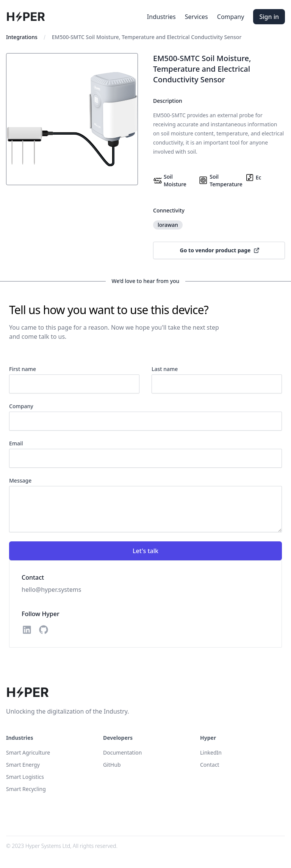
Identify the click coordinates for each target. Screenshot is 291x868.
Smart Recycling (26, 789)
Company (231, 17)
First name (23, 369)
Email (16, 443)
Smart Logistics (25, 777)
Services (196, 17)
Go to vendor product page (220, 250)
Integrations (22, 37)
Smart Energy (23, 765)
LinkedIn (211, 752)
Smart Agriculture (28, 752)
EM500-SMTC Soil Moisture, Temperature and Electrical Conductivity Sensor (147, 37)
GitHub (112, 765)
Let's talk (145, 551)
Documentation (122, 752)
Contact (210, 765)
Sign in (269, 17)
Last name (165, 369)
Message (20, 480)
